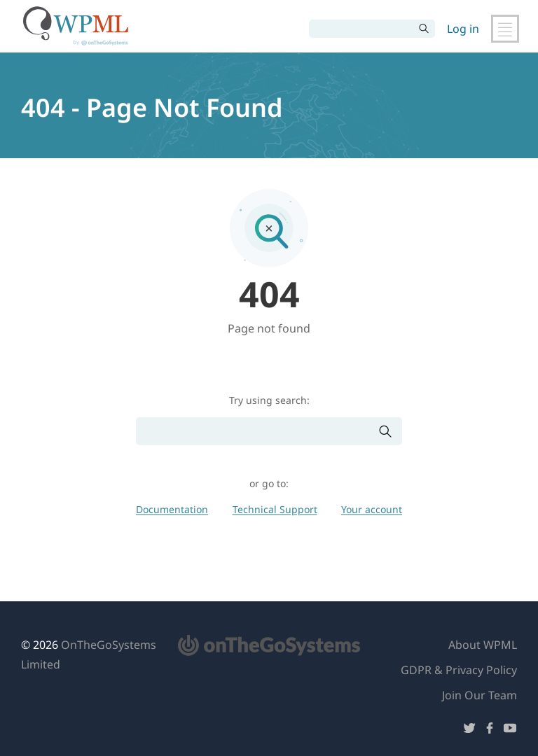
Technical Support (275, 509)
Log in (463, 29)
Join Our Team (480, 695)
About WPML (483, 645)
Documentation (172, 509)
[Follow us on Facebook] (490, 730)
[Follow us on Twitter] (469, 730)
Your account (372, 509)
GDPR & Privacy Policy (459, 670)
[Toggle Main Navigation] (505, 29)
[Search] (361, 29)
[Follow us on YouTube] (510, 730)
